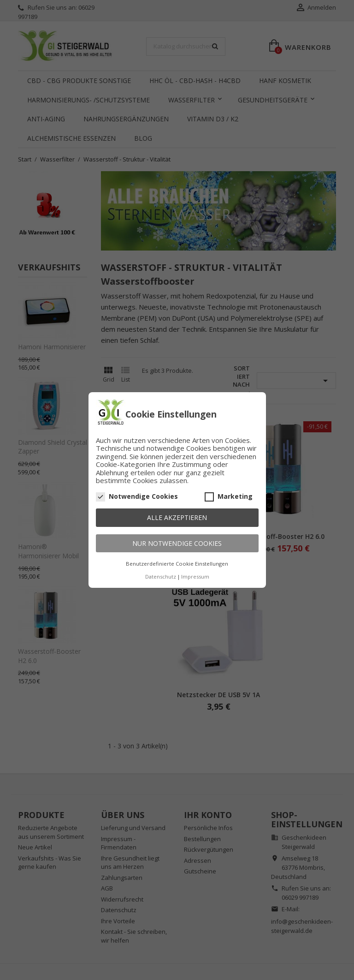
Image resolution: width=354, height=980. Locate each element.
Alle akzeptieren (177, 517)
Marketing (229, 496)
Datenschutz (161, 577)
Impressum (195, 577)
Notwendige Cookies (137, 496)
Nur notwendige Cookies (177, 543)
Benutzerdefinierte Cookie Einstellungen (177, 564)
